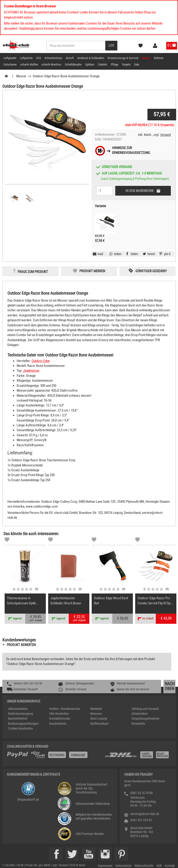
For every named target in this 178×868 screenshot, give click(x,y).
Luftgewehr (10, 58)
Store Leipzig (99, 718)
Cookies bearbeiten (20, 728)
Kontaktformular (60, 718)
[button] (164, 254)
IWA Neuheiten (59, 714)
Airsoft (70, 58)
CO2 (39, 58)
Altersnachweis (18, 709)
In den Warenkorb (140, 191)
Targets (126, 64)
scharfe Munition (51, 64)
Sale (137, 64)
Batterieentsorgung (20, 714)
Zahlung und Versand (145, 709)
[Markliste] (7, 540)
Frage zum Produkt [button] (33, 272)
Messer (146, 58)
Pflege (115, 64)
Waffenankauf (99, 724)
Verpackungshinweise (145, 718)
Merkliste (96, 709)
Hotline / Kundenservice (65, 709)
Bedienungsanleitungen (23, 724)
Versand (166, 135)
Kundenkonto (58, 724)
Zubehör (103, 64)
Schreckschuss (53, 58)
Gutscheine (10, 64)
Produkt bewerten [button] (21, 645)
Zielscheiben (140, 714)
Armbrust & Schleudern (91, 58)
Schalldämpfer (73, 64)
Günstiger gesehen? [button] (151, 271)
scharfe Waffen (29, 64)
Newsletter (138, 724)
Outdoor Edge (41, 361)
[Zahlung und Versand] (138, 757)
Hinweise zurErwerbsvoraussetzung (131, 150)
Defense (159, 58)
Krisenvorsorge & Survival (123, 58)
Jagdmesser (31, 371)
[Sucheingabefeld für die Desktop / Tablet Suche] (76, 46)
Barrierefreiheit (18, 718)
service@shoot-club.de (145, 814)
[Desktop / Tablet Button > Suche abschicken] (111, 46)
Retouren (96, 714)
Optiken (90, 64)
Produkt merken (92, 271)
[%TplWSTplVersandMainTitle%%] (54, 756)
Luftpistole (26, 58)
